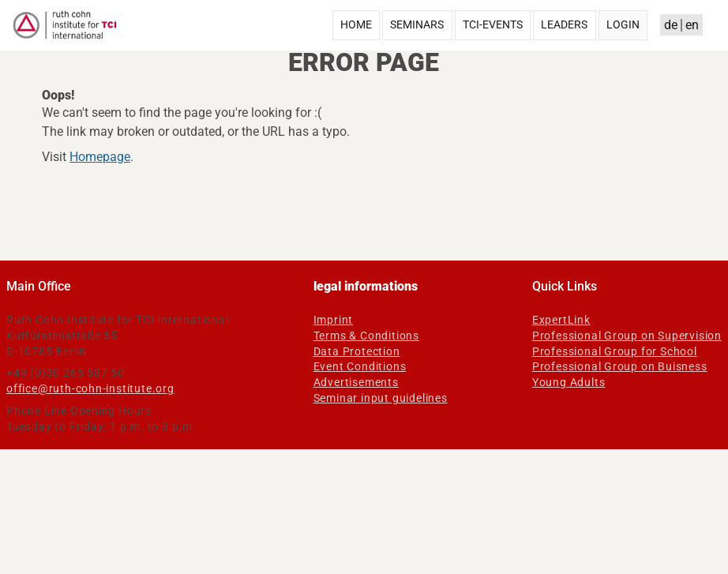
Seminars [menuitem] (417, 24)
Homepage (100, 157)
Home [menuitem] (356, 24)
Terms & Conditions (366, 336)
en (692, 25)
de (671, 25)
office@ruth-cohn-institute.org (90, 388)
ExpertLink (561, 320)
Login (623, 24)
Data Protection (357, 351)
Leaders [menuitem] (564, 24)
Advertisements (356, 382)
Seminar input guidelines (381, 398)
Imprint (334, 320)
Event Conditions (360, 366)
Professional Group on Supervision (627, 336)
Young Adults (569, 382)
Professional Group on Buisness (620, 366)
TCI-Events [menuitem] (493, 24)
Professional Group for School (615, 351)
